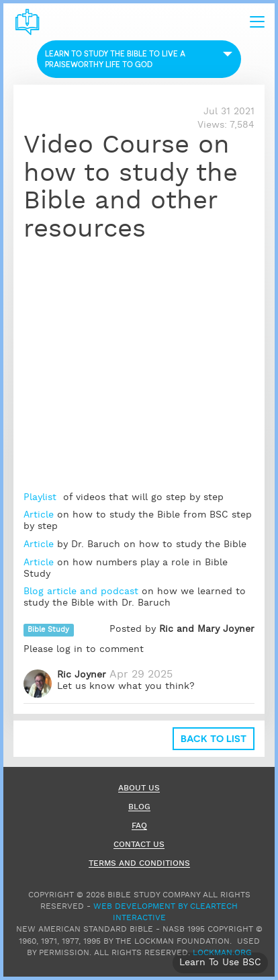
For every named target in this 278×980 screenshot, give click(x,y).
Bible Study (48, 630)
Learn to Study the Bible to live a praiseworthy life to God (115, 59)
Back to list (214, 738)
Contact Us (139, 845)
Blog (139, 808)
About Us (139, 789)
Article (39, 515)
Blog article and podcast (81, 591)
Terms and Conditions (139, 864)
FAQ (139, 826)
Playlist (42, 497)
